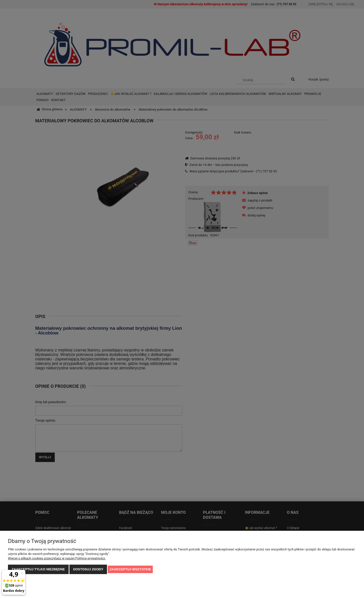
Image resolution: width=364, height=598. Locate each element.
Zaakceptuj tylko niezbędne (38, 569)
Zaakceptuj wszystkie (130, 569)
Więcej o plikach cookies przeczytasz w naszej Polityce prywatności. (57, 558)
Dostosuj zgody (88, 569)
